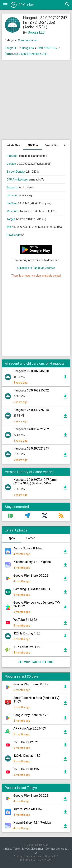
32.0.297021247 (48, 48)
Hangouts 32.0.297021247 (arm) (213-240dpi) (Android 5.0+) (35, 482)
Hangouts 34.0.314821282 (31, 429)
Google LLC (36, 32)
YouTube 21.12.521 (26, 620)
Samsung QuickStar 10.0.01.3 (33, 589)
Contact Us (52, 849)
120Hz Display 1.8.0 (27, 633)
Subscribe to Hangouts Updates (36, 268)
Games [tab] (31, 538)
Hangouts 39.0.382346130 (31, 371)
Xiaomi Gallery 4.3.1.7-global (32, 562)
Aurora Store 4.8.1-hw (28, 548)
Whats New (14, 145)
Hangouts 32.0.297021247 (31, 448)
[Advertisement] (36, 102)
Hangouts (28, 48)
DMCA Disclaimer (33, 849)
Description (52, 145)
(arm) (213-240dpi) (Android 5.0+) (27, 54)
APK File (33, 145)
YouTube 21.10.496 (26, 769)
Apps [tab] (12, 538)
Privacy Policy (12, 849)
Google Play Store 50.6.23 (31, 576)
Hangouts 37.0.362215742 (31, 390)
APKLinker (22, 5)
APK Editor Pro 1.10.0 (28, 647)
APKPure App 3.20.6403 (30, 728)
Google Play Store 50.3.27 (31, 684)
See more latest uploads (36, 662)
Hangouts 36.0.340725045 (31, 410)
